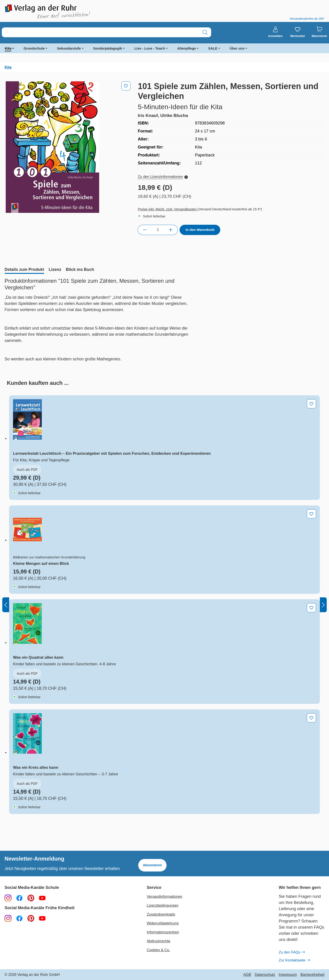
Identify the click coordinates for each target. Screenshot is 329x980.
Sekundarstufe (69, 48)
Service (154, 888)
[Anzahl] (158, 230)
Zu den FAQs (292, 952)
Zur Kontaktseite (294, 960)
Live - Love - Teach (150, 48)
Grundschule (34, 48)
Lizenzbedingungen (163, 905)
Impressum (288, 975)
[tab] (24, 270)
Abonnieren (152, 865)
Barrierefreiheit (312, 975)
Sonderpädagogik (108, 48)
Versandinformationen (164, 897)
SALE (213, 48)
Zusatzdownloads (161, 914)
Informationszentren (163, 932)
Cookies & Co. (158, 950)
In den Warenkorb (200, 230)
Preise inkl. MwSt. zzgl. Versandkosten (168, 209)
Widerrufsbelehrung (163, 923)
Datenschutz (265, 975)
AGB (247, 975)
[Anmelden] (275, 32)
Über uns (237, 48)
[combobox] (101, 32)
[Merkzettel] (297, 32)
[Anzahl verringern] (145, 230)
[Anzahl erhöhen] (171, 230)
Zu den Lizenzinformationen (163, 177)
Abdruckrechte (158, 941)
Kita (8, 48)
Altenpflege (187, 48)
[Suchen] (205, 32)
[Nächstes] (323, 605)
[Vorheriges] (6, 605)
